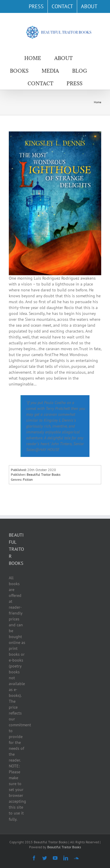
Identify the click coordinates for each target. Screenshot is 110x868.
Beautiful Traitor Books (64, 847)
